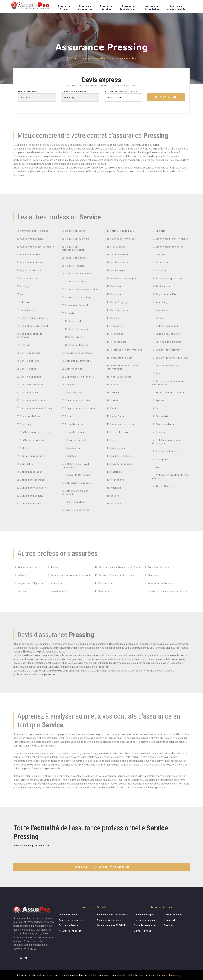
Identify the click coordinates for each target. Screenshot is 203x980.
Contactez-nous (143, 931)
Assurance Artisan (68, 915)
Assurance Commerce (70, 920)
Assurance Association (109, 920)
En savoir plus (176, 975)
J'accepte (162, 975)
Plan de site (170, 920)
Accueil (73, 58)
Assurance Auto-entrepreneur (112, 915)
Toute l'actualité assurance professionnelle (102, 867)
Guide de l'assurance (145, 925)
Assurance (64, 8)
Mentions (169, 925)
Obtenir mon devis (166, 97)
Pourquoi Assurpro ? (145, 915)
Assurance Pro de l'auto (71, 931)
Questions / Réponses (146, 920)
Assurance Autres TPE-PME (111, 925)
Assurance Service (68, 925)
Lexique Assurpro (173, 915)
